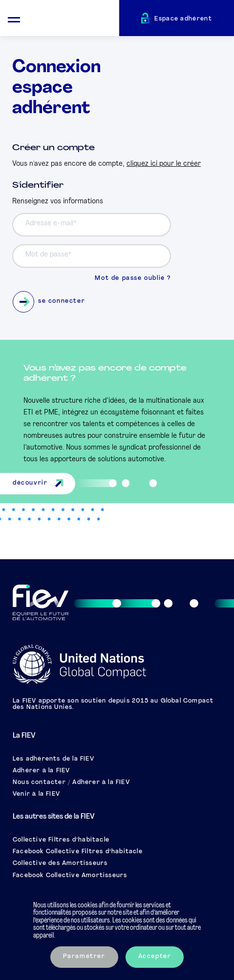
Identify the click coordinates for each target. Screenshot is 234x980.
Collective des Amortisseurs (60, 863)
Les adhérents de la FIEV (53, 759)
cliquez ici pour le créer (164, 164)
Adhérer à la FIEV (41, 771)
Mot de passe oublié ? (133, 278)
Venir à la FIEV (36, 794)
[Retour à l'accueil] (74, 20)
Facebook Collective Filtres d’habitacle (78, 852)
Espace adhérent (183, 19)
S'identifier (38, 186)
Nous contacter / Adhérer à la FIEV (71, 783)
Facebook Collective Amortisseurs (70, 876)
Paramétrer (84, 957)
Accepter (155, 957)
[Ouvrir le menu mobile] (14, 18)
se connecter (49, 302)
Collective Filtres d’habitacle (61, 840)
